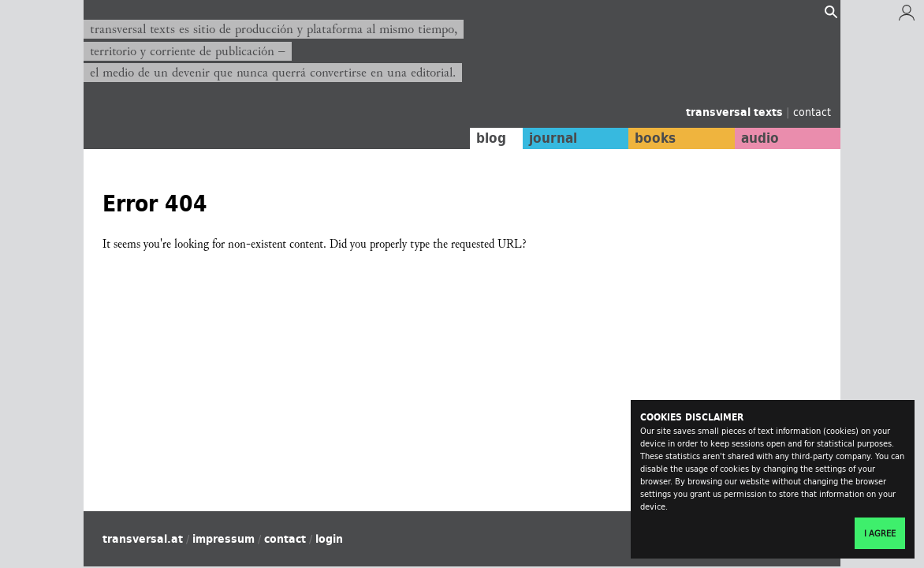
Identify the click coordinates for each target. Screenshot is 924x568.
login (329, 539)
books (655, 138)
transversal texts (736, 112)
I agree (880, 533)
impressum (224, 539)
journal (553, 138)
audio (760, 138)
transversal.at (143, 539)
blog (491, 138)
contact (812, 112)
